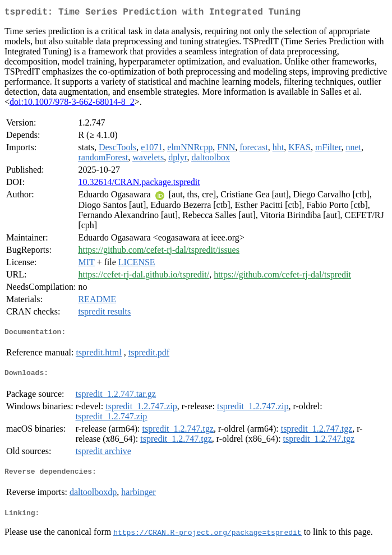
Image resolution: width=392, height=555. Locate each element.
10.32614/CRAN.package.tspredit (139, 184)
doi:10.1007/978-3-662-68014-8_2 (72, 104)
